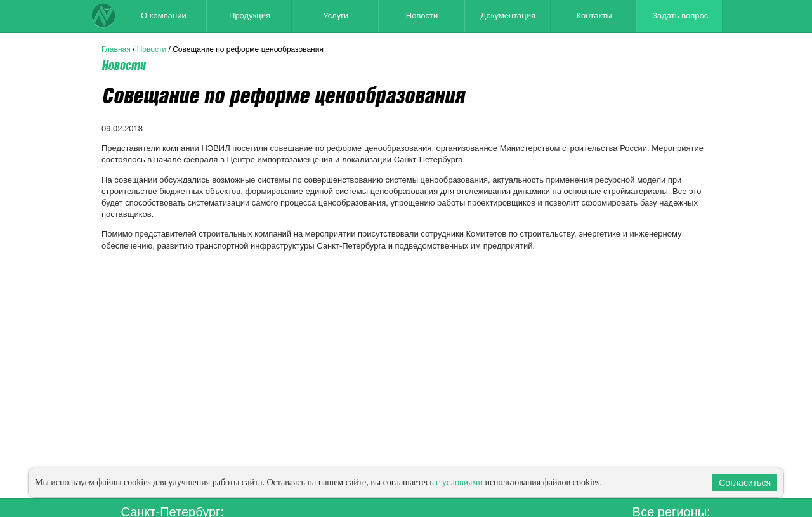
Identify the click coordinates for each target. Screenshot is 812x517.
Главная (116, 49)
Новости (422, 16)
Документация (508, 16)
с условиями (459, 482)
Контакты (594, 16)
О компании (164, 16)
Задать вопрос (680, 16)
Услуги (336, 16)
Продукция (250, 16)
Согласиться (745, 483)
